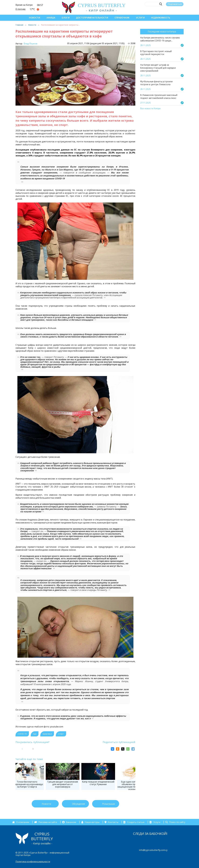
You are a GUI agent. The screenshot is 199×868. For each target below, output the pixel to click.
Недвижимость (161, 18)
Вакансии (71, 822)
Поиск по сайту (177, 822)
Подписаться (175, 4)
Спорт (61, 734)
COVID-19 (22, 734)
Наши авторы (92, 822)
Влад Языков (30, 44)
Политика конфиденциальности (33, 862)
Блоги (66, 18)
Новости (35, 18)
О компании (23, 822)
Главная (19, 25)
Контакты (113, 822)
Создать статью (136, 822)
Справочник (122, 18)
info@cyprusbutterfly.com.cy (153, 850)
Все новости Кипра (150, 109)
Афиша (51, 18)
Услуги (140, 18)
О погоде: (21, 9)
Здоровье (47, 734)
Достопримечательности (92, 18)
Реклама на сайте (48, 822)
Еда (35, 734)
